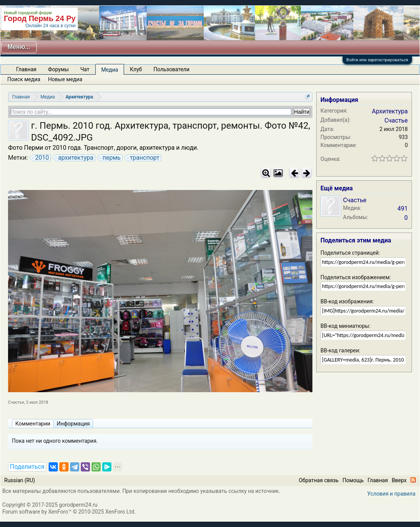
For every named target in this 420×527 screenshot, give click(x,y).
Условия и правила (391, 494)
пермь (110, 158)
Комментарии (33, 424)
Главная (26, 69)
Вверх (399, 480)
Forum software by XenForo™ (69, 512)
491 (403, 209)
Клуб (136, 69)
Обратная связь (319, 480)
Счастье (16, 402)
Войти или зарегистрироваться (377, 60)
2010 (41, 158)
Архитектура (390, 111)
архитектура (75, 158)
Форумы (58, 69)
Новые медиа (65, 79)
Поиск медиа (24, 79)
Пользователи (172, 69)
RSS (413, 480)
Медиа (110, 70)
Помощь (353, 480)
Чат (85, 69)
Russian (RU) (20, 480)
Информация (73, 424)
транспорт (143, 158)
